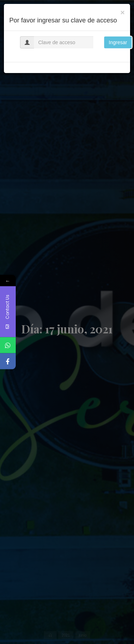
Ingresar (118, 42)
